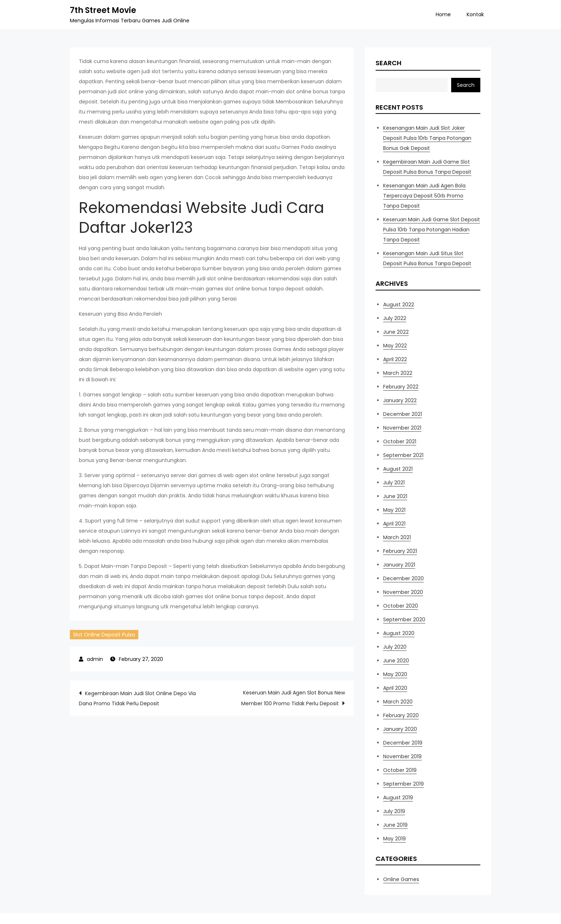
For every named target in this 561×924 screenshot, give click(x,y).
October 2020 (401, 606)
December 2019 (403, 743)
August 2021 (398, 469)
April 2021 (394, 524)
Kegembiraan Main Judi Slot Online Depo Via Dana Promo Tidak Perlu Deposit (137, 698)
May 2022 (395, 346)
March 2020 (398, 702)
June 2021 (395, 496)
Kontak (475, 14)
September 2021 (403, 455)
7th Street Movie (103, 10)
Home (443, 14)
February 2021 (400, 551)
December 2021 (403, 414)
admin (95, 659)
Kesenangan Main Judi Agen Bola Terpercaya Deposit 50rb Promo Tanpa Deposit (424, 196)
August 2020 (399, 633)
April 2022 (395, 359)
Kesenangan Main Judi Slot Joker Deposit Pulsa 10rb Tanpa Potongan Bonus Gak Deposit (427, 138)
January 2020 (400, 729)
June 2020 (396, 661)
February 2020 (401, 715)
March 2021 (397, 537)
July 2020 (395, 647)
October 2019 (400, 770)
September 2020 (404, 619)
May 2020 (395, 674)
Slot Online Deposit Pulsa (104, 635)
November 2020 (403, 592)
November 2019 (402, 756)
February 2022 (401, 387)
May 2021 (394, 510)
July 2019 (394, 811)
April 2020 (395, 688)
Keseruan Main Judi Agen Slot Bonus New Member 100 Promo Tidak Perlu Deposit (293, 698)
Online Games (401, 879)
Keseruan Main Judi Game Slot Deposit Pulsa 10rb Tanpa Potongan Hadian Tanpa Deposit (432, 230)
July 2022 (395, 318)
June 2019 (395, 825)
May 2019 (394, 839)
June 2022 (396, 332)
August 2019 (398, 798)
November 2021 (402, 428)
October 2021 (400, 441)
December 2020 (403, 578)
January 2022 (400, 400)
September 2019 (403, 784)
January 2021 (399, 565)
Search (389, 63)
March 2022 (398, 373)
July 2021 (394, 483)
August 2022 (399, 305)
